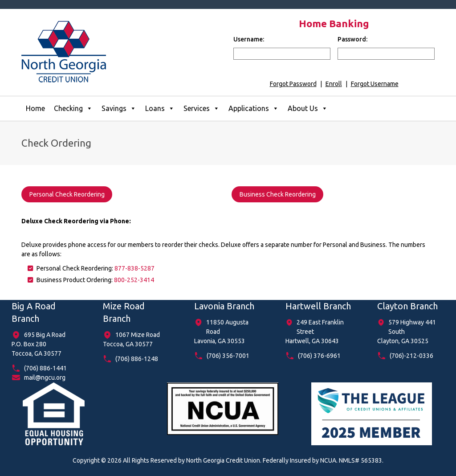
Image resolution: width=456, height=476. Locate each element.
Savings (119, 109)
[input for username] (282, 54)
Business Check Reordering (278, 194)
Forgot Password (293, 84)
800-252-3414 (134, 280)
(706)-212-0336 (411, 356)
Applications (254, 109)
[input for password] (386, 54)
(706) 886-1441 (45, 368)
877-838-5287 (134, 268)
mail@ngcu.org (45, 378)
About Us (308, 109)
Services (202, 109)
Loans (160, 109)
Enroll (334, 84)
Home (35, 108)
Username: (249, 39)
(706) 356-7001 (228, 356)
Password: (352, 39)
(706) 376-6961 (319, 356)
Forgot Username (375, 84)
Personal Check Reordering (67, 194)
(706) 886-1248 (137, 359)
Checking (73, 109)
